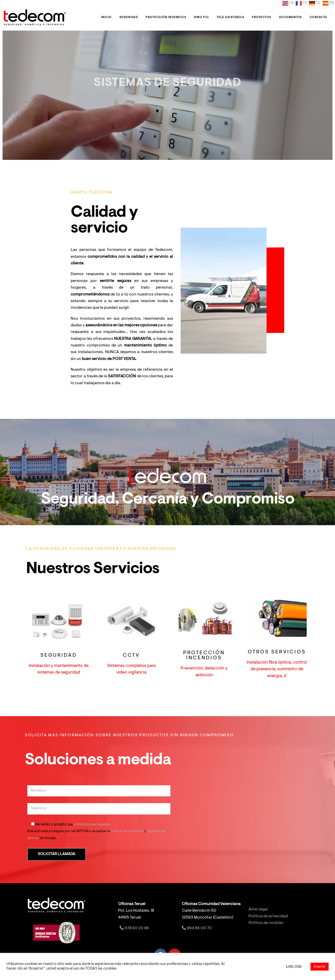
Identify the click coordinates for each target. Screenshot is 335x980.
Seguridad (129, 17)
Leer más (294, 966)
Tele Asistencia (231, 17)
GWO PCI (201, 17)
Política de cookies (266, 923)
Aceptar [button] (320, 967)
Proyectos (262, 17)
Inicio (106, 17)
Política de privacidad (268, 916)
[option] (167, 95)
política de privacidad (127, 831)
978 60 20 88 (134, 928)
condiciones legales (92, 825)
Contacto (319, 17)
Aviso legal (258, 910)
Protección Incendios (166, 17)
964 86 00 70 (197, 928)
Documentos (291, 17)
